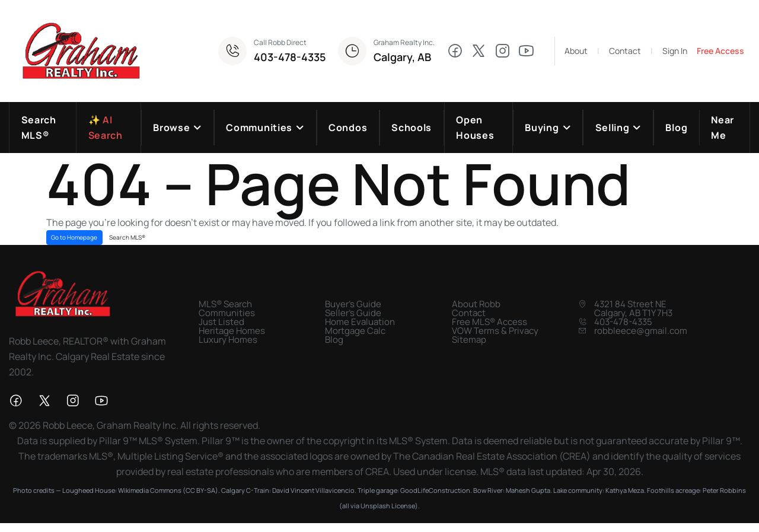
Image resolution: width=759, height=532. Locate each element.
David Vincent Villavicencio (313, 490)
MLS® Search (225, 304)
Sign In (675, 51)
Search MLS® (127, 237)
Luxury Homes (228, 340)
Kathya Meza (625, 490)
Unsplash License (388, 506)
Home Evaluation (360, 322)
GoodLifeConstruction (435, 490)
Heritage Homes (232, 331)
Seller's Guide (353, 313)
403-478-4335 (290, 57)
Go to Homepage (74, 237)
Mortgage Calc (355, 331)
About (576, 51)
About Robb (476, 304)
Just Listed (221, 322)
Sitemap (469, 340)
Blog (334, 340)
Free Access (720, 51)
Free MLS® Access (489, 322)
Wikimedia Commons (150, 490)
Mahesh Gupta (528, 490)
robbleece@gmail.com (641, 331)
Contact (625, 51)
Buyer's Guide (353, 304)
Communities (227, 313)
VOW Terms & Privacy (495, 331)
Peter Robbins (724, 490)
